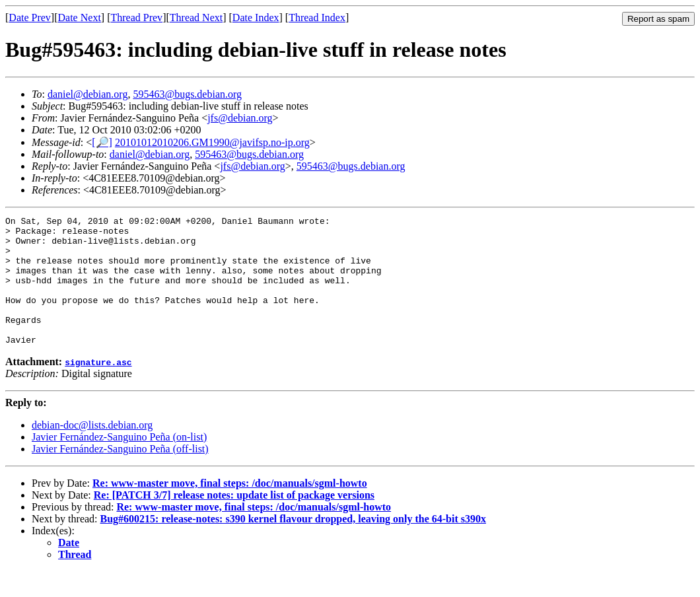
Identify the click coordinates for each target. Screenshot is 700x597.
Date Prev (30, 18)
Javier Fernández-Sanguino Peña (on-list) (119, 463)
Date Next (80, 18)
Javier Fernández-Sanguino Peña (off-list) (120, 474)
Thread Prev (136, 18)
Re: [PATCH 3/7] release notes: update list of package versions (234, 521)
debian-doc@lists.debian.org (92, 451)
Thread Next (196, 18)
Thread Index (317, 18)
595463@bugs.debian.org (187, 94)
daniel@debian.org (88, 94)
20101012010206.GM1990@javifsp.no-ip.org (212, 142)
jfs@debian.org (240, 118)
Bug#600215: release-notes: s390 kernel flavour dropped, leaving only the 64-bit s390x (293, 544)
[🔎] (102, 142)
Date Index (256, 18)
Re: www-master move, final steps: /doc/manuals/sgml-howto (230, 509)
